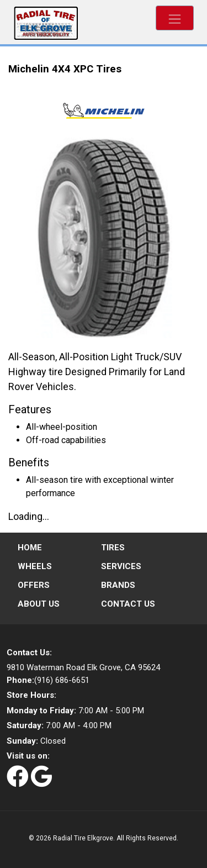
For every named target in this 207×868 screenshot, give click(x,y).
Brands (118, 585)
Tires (113, 548)
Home (30, 548)
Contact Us (128, 604)
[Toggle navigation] (175, 18)
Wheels (35, 566)
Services (121, 566)
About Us (39, 604)
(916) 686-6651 (48, 680)
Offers (34, 585)
